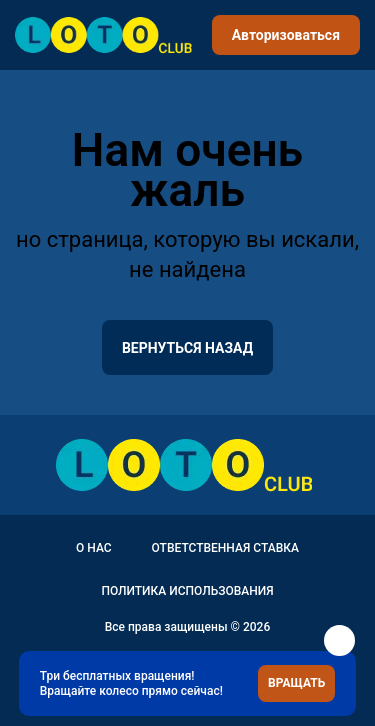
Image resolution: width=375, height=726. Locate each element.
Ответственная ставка (225, 548)
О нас (94, 548)
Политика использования (187, 591)
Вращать (296, 683)
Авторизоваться (286, 35)
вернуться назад (187, 348)
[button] (339, 640)
